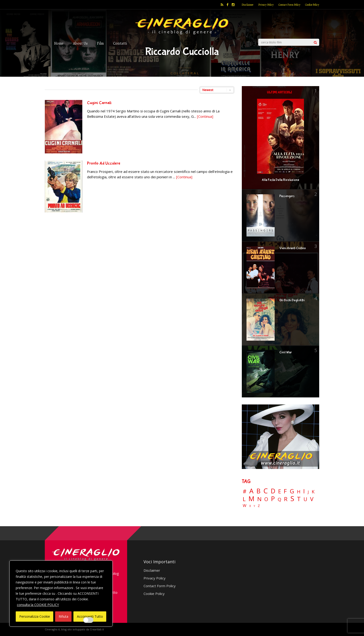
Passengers (287, 196)
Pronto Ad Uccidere (104, 163)
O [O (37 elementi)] (266, 499)
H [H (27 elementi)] (299, 492)
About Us (80, 43)
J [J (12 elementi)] (308, 492)
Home (59, 43)
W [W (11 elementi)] (245, 506)
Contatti (120, 43)
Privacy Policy (266, 5)
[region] (61, 594)
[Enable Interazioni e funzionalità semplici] (88, 620)
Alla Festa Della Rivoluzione (281, 180)
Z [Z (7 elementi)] (259, 506)
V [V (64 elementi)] (312, 499)
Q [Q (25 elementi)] (279, 499)
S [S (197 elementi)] (292, 499)
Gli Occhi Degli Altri (292, 300)
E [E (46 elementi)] (280, 492)
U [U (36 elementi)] (305, 499)
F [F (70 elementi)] (285, 491)
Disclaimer (248, 5)
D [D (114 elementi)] (273, 491)
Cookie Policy (312, 5)
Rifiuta (63, 616)
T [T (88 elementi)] (299, 499)
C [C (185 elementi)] (266, 491)
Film (100, 43)
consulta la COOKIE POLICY (38, 605)
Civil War (286, 352)
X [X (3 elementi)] (250, 506)
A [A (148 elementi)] (251, 491)
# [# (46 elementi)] (245, 492)
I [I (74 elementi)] (304, 491)
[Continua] (205, 116)
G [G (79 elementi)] (292, 491)
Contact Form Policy (289, 5)
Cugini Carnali (99, 103)
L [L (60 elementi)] (244, 499)
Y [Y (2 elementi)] (254, 506)
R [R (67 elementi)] (286, 499)
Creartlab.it (97, 629)
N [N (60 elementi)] (259, 499)
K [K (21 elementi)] (313, 492)
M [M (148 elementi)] (251, 499)
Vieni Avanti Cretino (293, 248)
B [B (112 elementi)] (258, 491)
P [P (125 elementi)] (273, 499)
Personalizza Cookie (35, 616)
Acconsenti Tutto (90, 616)
